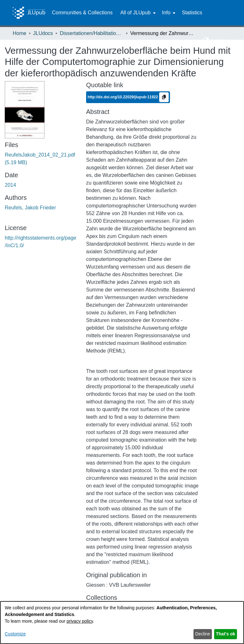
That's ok (226, 634)
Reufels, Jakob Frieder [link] (30, 208)
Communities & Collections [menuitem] (82, 13)
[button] (206, 41)
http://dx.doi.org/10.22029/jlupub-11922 (123, 97)
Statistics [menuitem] (192, 13)
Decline (203, 634)
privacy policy (80, 621)
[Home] (29, 13)
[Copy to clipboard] (164, 97)
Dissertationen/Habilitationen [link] (91, 33)
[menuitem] (137, 13)
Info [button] (166, 13)
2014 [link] (10, 185)
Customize (15, 634)
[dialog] (122, 623)
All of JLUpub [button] (136, 13)
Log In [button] (220, 41)
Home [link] (20, 33)
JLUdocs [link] (43, 33)
